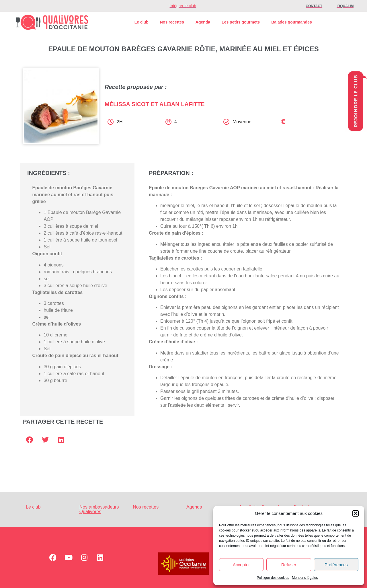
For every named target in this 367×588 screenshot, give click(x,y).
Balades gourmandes (292, 22)
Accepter (241, 565)
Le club (141, 22)
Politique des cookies (273, 578)
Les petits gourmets (241, 22)
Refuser (289, 565)
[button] (356, 513)
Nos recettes (172, 22)
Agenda (203, 22)
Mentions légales (305, 578)
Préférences (336, 565)
